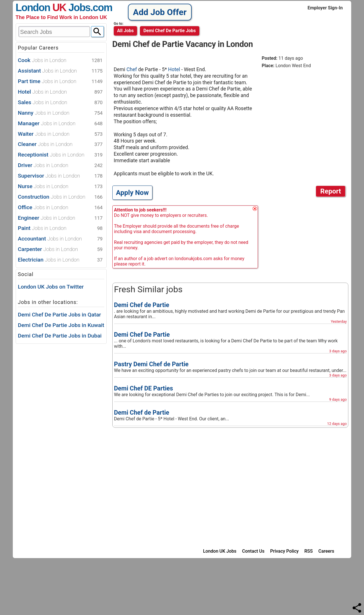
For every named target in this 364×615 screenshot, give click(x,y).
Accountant (60, 239)
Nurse (60, 187)
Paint (60, 228)
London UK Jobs (220, 551)
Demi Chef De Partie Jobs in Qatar (59, 315)
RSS (308, 551)
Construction (60, 197)
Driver (60, 165)
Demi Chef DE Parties (144, 388)
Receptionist (60, 155)
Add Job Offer (160, 12)
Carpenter (60, 249)
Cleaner (60, 144)
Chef (132, 69)
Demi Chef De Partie (142, 335)
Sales (60, 103)
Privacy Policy (284, 551)
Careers (326, 551)
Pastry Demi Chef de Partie (151, 364)
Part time (60, 82)
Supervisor (60, 176)
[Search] (97, 32)
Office (60, 208)
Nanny (60, 113)
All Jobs (125, 31)
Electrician (60, 260)
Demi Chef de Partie (142, 305)
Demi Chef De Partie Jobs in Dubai (60, 336)
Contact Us (253, 551)
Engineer (60, 218)
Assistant (60, 71)
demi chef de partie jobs (169, 31)
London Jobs (53, 8)
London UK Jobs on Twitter (51, 287)
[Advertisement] (304, 112)
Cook (60, 60)
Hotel (60, 92)
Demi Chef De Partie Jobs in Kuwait (61, 325)
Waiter (60, 134)
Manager (60, 124)
